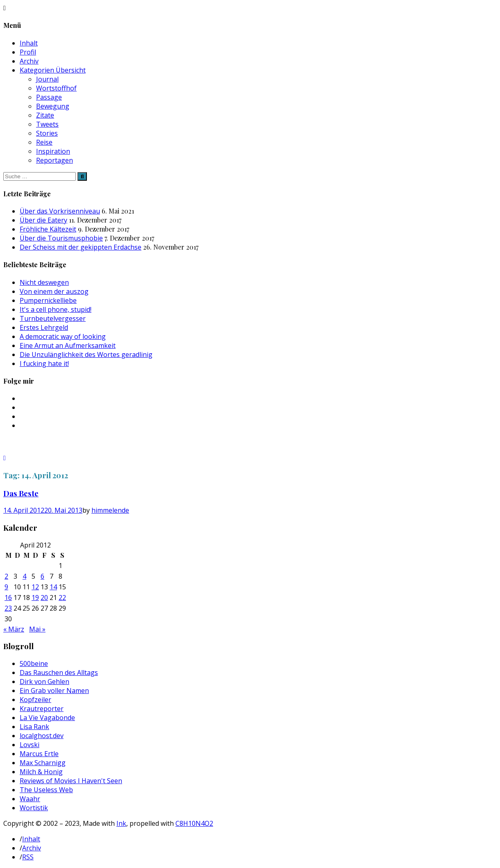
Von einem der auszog (54, 291)
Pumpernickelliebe (48, 300)
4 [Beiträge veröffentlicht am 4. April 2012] (24, 576)
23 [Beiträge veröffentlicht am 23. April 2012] (8, 608)
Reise (44, 142)
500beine (34, 663)
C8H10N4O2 (194, 823)
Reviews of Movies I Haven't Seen (71, 781)
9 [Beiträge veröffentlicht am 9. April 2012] (6, 587)
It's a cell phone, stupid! (56, 309)
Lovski (30, 745)
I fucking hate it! (44, 364)
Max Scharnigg (43, 763)
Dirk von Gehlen (44, 682)
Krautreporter (42, 709)
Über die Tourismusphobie (61, 238)
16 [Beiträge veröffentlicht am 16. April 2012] (8, 598)
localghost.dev (42, 736)
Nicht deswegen (44, 282)
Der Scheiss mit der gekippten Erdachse (81, 247)
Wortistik (34, 808)
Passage (49, 97)
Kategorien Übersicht (53, 70)
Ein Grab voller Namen (54, 691)
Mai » (37, 629)
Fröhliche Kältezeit (48, 229)
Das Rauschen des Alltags (59, 673)
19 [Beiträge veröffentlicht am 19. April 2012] (35, 598)
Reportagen (55, 160)
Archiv (29, 61)
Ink (121, 823)
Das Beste (21, 493)
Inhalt (29, 43)
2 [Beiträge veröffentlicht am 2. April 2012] (6, 576)
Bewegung (53, 106)
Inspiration (53, 151)
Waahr (30, 799)
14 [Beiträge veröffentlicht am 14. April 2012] (53, 587)
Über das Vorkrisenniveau (60, 211)
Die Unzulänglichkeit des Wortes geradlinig (86, 354)
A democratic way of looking (63, 336)
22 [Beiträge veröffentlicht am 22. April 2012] (62, 598)
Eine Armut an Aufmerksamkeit (68, 345)
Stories (47, 133)
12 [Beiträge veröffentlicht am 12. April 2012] (35, 587)
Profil (28, 52)
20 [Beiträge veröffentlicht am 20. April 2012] (44, 598)
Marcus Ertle (39, 754)
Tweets (47, 124)
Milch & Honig (41, 772)
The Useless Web (46, 790)
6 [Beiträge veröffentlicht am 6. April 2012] (42, 576)
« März (14, 629)
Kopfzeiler (35, 700)
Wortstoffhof (56, 88)
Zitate (45, 115)
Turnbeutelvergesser (53, 318)
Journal (47, 79)
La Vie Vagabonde (47, 718)
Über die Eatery (43, 220)
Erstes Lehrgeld (44, 327)
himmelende (110, 510)
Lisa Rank (34, 727)
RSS (28, 857)
